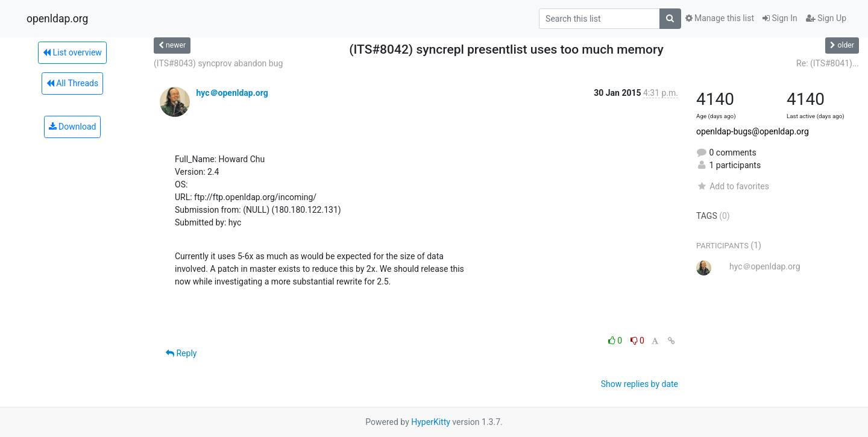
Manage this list (720, 18)
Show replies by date (640, 384)
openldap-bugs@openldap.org (753, 131)
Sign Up (826, 18)
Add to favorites (733, 186)
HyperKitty (431, 422)
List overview (72, 52)
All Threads (72, 83)
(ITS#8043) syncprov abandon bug (218, 63)
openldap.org (57, 19)
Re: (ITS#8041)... (828, 63)
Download (73, 127)
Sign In (780, 18)
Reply (181, 353)
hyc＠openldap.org (232, 93)
